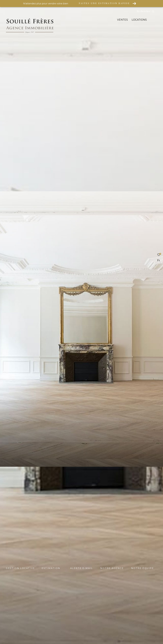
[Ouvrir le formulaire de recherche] (151, 11)
